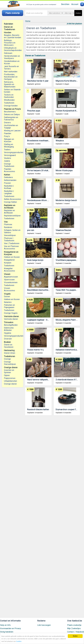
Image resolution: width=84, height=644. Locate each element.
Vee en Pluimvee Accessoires (11, 247)
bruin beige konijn (35, 260)
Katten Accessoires (13, 199)
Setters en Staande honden (12, 91)
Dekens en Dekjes (12, 114)
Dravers (7, 123)
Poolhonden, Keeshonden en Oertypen (11, 77)
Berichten (65, 4)
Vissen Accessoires (9, 289)
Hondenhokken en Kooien (12, 62)
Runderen (8, 227)
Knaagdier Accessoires (9, 270)
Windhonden (9, 100)
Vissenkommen (11, 282)
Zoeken (78, 13)
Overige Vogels (11, 313)
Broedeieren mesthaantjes (39, 141)
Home (28, 21)
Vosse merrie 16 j (35, 350)
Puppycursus (10, 378)
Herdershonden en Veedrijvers (12, 57)
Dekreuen (8, 53)
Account (75, 4)
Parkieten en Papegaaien (9, 306)
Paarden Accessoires (9, 170)
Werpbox (60, 141)
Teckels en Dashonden (9, 96)
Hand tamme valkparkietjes (40, 380)
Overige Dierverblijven (10, 363)
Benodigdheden (11, 325)
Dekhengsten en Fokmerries (11, 119)
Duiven (7, 296)
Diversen (8, 339)
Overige (7, 359)
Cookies (19, 641)
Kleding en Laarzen (12, 131)
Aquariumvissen (11, 277)
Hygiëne (8, 333)
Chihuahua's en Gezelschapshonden (13, 49)
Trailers (7, 150)
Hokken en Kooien (12, 257)
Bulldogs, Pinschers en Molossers (10, 43)
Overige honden (11, 106)
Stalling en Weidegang (9, 146)
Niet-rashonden (11, 72)
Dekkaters (8, 177)
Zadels (7, 161)
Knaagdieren (9, 260)
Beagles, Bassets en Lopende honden (13, 36)
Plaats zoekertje (74, 625)
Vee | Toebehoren (12, 243)
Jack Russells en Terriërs (11, 68)
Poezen (7, 183)
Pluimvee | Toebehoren (9, 239)
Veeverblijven (10, 235)
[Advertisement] (54, 518)
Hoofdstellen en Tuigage (11, 127)
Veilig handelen (7, 632)
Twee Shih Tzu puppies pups (69, 290)
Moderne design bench (66, 200)
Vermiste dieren (11, 319)
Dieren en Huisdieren (9, 346)
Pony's (7, 136)
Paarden (8, 133)
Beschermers (10, 112)
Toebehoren (9, 103)
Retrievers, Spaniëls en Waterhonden (10, 84)
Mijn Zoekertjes (74, 628)
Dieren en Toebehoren (35, 56)
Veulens (7, 158)
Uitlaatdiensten (10, 381)
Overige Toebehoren (9, 165)
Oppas (7, 375)
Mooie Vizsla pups (64, 170)
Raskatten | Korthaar (9, 187)
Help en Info (5, 625)
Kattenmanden (10, 180)
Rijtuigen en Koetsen (9, 140)
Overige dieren (10, 384)
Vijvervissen (9, 280)
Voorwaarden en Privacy (10, 628)
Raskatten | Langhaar (9, 192)
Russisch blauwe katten (38, 409)
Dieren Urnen (10, 353)
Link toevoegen (44, 625)
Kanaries (8, 302)
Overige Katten (10, 202)
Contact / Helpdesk (76, 632)
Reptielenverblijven (12, 216)
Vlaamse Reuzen (63, 230)
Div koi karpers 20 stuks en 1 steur (43, 170)
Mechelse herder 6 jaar (38, 81)
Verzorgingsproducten (13, 152)
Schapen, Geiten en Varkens (12, 231)
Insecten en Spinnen (9, 371)
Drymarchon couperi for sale (69, 409)
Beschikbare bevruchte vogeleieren (43, 290)
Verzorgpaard (10, 155)
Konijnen (8, 263)
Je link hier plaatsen (74, 24)
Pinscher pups (34, 111)
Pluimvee (8, 224)
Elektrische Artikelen (9, 329)
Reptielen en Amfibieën (9, 212)
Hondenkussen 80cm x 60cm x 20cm (44, 200)
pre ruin (31, 230)
